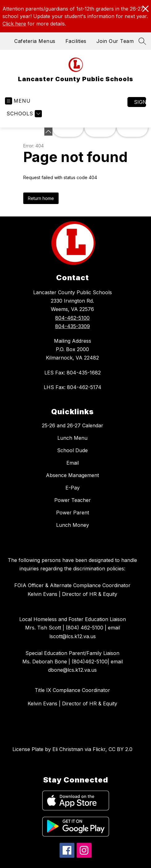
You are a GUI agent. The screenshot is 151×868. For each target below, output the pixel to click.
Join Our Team (115, 41)
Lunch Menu (72, 438)
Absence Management (72, 475)
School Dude (72, 450)
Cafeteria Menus (35, 41)
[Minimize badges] (48, 132)
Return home (41, 198)
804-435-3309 (73, 326)
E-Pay (73, 488)
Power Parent (73, 513)
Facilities (76, 41)
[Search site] (142, 41)
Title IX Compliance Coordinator (72, 690)
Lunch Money (73, 525)
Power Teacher (73, 500)
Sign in (140, 102)
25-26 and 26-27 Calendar (73, 425)
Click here (14, 24)
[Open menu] (18, 101)
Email (73, 463)
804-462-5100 (72, 318)
